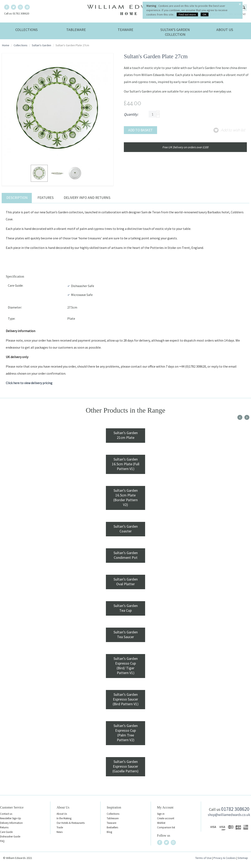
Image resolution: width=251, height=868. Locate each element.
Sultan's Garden (41, 45)
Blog (109, 832)
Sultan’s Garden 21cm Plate (126, 435)
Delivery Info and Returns (87, 198)
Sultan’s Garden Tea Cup (126, 608)
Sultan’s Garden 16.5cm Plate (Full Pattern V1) (126, 464)
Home (6, 45)
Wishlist (161, 823)
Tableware (76, 30)
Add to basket (140, 130)
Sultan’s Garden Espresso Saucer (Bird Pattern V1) (126, 699)
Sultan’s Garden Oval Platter (126, 582)
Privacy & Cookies (225, 858)
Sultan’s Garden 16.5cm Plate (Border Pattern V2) (125, 498)
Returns (4, 827)
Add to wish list (233, 130)
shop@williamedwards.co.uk (229, 815)
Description (17, 198)
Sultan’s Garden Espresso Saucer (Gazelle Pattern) (125, 766)
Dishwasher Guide (10, 837)
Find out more (187, 14)
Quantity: (131, 114)
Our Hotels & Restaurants (71, 823)
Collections (26, 30)
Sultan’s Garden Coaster (126, 529)
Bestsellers (112, 827)
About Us (225, 30)
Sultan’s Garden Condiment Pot (126, 555)
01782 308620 (235, 809)
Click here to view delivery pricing (29, 383)
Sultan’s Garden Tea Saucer (126, 634)
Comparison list (166, 827)
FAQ (2, 841)
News (60, 832)
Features (46, 198)
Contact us (6, 814)
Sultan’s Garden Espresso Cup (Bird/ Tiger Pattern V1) (126, 666)
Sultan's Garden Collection (175, 32)
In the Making (64, 818)
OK (205, 14)
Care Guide (6, 832)
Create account (166, 818)
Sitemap (243, 858)
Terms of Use (203, 858)
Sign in (161, 814)
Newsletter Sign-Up (11, 818)
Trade (60, 827)
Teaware (125, 30)
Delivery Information (11, 823)
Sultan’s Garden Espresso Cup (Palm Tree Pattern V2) (126, 733)
